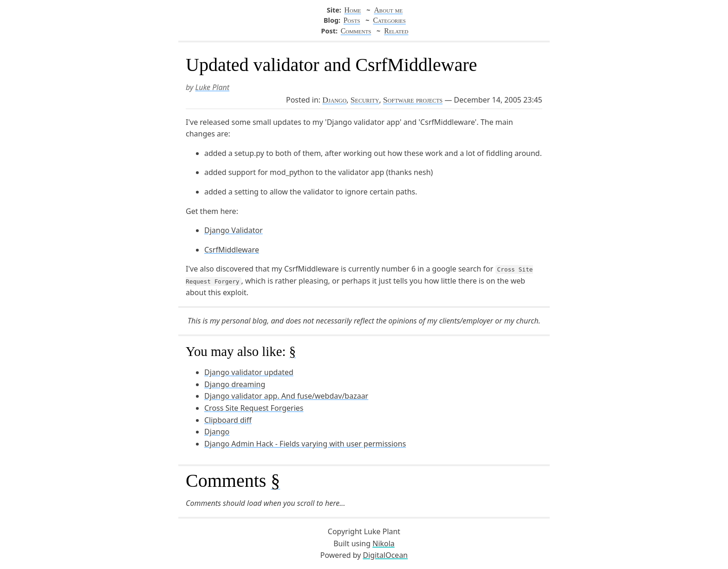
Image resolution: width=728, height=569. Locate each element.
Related (396, 31)
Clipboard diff (228, 420)
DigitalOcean (386, 555)
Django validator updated (249, 372)
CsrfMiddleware (232, 250)
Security (365, 100)
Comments (356, 31)
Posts (352, 20)
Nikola (383, 543)
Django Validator (234, 230)
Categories (389, 20)
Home (353, 10)
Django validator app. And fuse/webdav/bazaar (286, 396)
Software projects (413, 100)
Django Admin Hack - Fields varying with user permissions (305, 444)
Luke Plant (213, 87)
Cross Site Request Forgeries (254, 408)
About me (388, 10)
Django (334, 100)
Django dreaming (235, 384)
